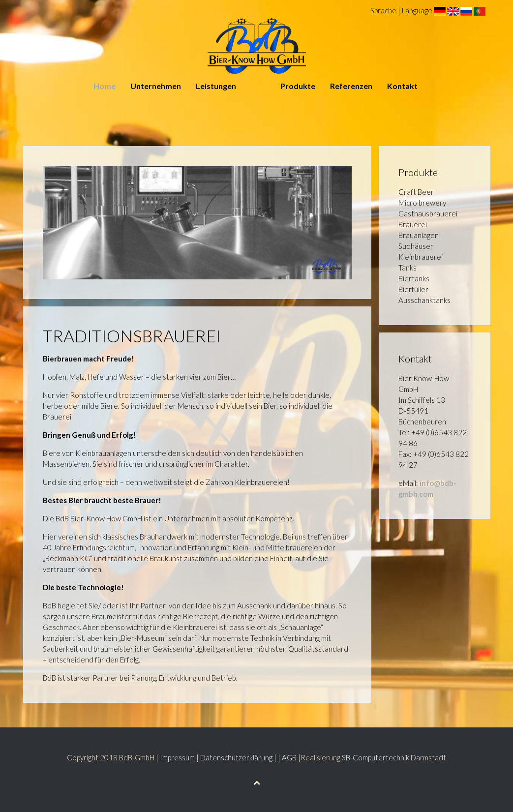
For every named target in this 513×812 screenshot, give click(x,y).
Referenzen (351, 86)
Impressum (177, 757)
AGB (289, 757)
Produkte (298, 86)
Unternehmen (156, 86)
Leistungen (216, 86)
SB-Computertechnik (376, 757)
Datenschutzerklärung (236, 757)
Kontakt (402, 86)
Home (105, 86)
